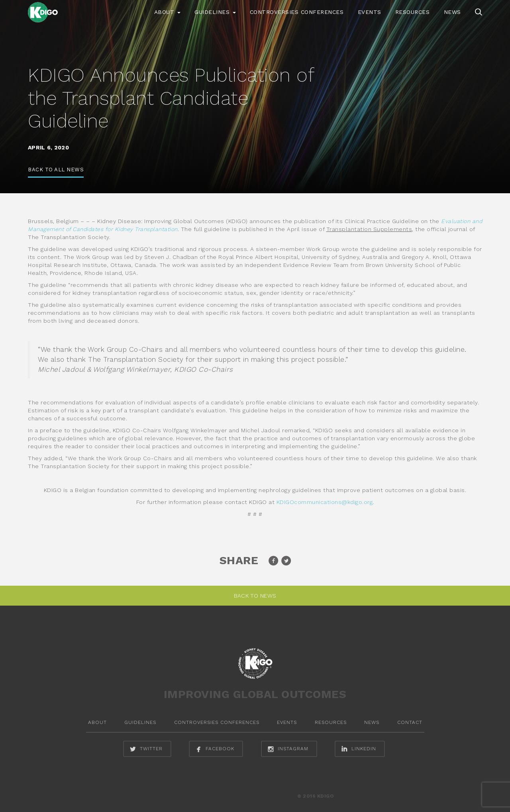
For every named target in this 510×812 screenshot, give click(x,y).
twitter (145, 749)
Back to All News (56, 170)
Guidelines (215, 12)
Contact (410, 722)
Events (370, 12)
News (452, 12)
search (479, 12)
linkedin (358, 749)
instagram (287, 749)
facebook (214, 749)
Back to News (255, 596)
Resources (413, 12)
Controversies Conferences (297, 12)
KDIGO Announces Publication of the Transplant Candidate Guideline (171, 98)
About (167, 12)
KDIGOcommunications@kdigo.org (325, 502)
